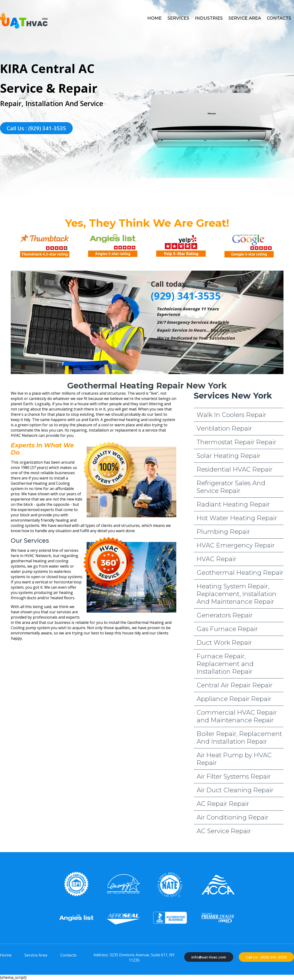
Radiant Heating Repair (233, 504)
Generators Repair (225, 615)
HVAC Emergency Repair (236, 545)
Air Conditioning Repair (233, 817)
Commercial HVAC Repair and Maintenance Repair (237, 716)
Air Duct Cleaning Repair (235, 790)
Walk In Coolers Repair (231, 415)
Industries (209, 18)
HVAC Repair (216, 559)
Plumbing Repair (223, 532)
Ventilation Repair (224, 428)
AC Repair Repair (223, 804)
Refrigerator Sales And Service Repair (231, 487)
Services (178, 18)
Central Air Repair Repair (235, 685)
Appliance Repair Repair (234, 699)
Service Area (245, 18)
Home (155, 18)
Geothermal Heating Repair (240, 573)
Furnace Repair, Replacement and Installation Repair (225, 664)
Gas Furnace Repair (227, 629)
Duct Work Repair (224, 643)
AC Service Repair (224, 831)
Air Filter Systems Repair (234, 776)
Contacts (279, 18)
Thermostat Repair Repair (236, 442)
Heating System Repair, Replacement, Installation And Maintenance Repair (236, 594)
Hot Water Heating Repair (237, 518)
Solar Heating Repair (229, 456)
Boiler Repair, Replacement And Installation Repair (239, 738)
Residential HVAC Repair (235, 469)
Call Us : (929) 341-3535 (36, 128)
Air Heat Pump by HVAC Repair (234, 759)
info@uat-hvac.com (209, 957)
